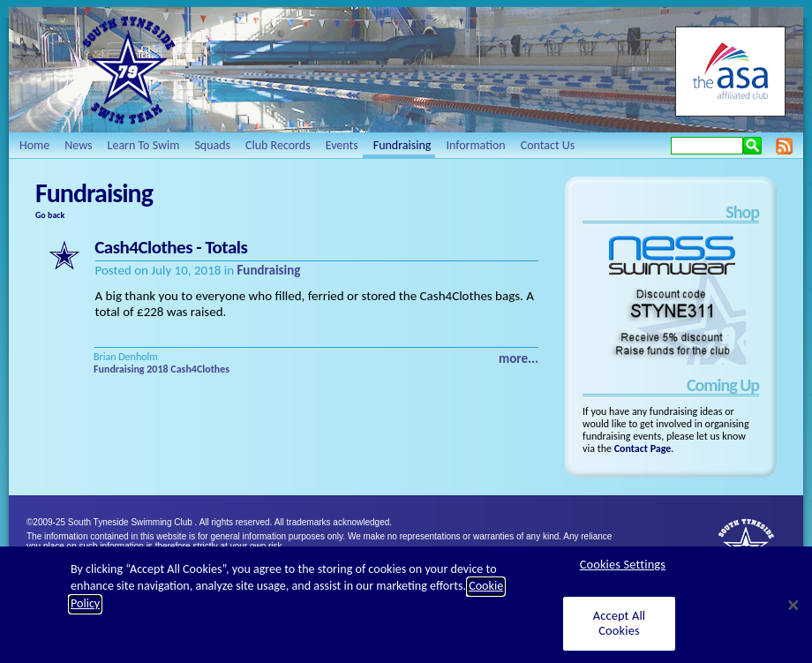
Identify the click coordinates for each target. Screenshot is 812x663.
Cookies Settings (623, 574)
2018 (157, 369)
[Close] (793, 615)
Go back (50, 215)
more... (519, 358)
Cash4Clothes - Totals (171, 247)
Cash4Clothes (200, 369)
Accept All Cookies (620, 633)
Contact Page (643, 448)
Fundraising (268, 270)
